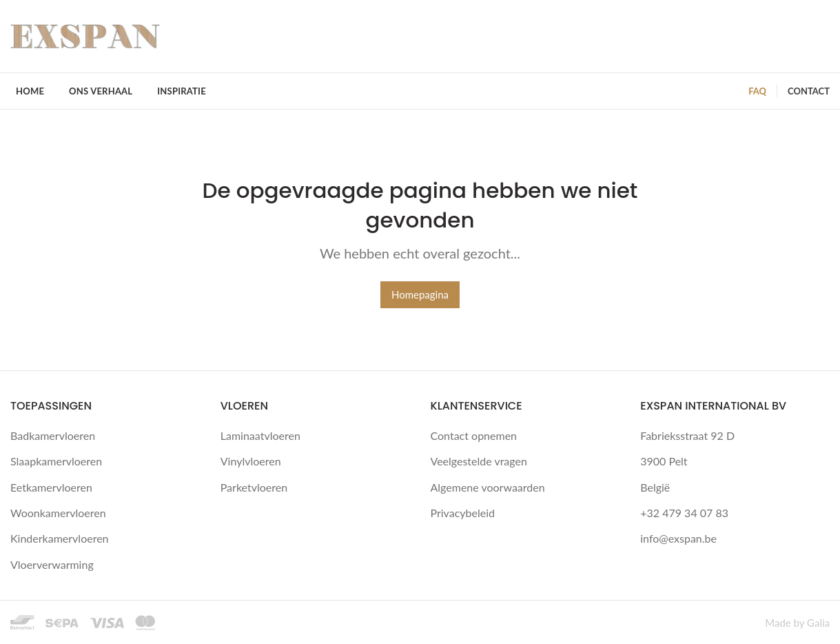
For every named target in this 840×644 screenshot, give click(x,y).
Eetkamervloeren (51, 487)
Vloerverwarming (52, 564)
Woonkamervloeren (58, 513)
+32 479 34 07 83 (684, 513)
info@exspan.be (678, 538)
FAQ (757, 91)
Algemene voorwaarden (488, 487)
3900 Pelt (664, 461)
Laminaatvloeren (260, 435)
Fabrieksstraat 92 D (687, 435)
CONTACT (809, 91)
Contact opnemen (474, 435)
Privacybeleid (463, 513)
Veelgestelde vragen (479, 461)
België (655, 487)
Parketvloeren (254, 487)
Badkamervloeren (53, 435)
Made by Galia (797, 623)
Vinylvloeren (251, 461)
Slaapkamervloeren (56, 461)
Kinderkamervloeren (60, 538)
